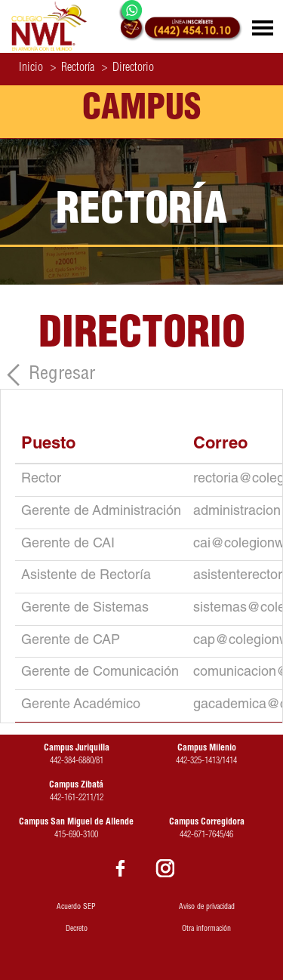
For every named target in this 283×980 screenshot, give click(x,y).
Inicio (31, 69)
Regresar (62, 375)
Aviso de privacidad (207, 908)
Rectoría (72, 69)
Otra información (206, 929)
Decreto (77, 929)
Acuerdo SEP (76, 908)
